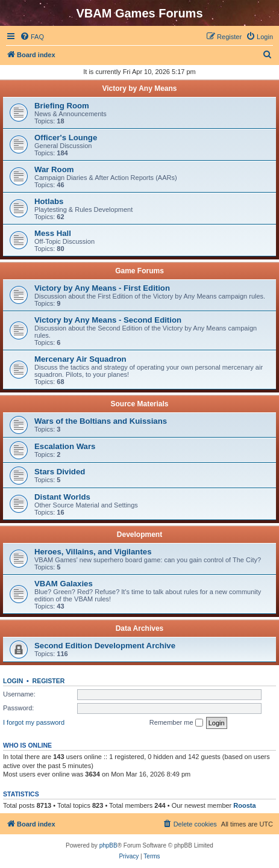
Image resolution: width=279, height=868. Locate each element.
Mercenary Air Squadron (80, 359)
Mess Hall (53, 233)
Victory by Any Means (139, 88)
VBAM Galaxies (64, 584)
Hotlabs (49, 201)
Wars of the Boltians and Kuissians (101, 421)
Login (13, 681)
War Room (54, 169)
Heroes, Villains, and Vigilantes (93, 552)
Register (49, 681)
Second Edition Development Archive (105, 646)
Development (139, 535)
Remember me (176, 723)
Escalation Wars (65, 446)
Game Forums (139, 271)
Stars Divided (60, 472)
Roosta (244, 805)
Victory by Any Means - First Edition (102, 288)
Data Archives (140, 628)
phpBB (108, 845)
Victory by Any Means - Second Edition (108, 320)
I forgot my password (34, 722)
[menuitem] (32, 37)
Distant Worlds (62, 497)
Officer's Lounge (66, 138)
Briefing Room (62, 106)
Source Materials (139, 404)
